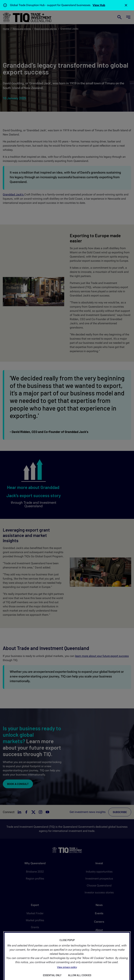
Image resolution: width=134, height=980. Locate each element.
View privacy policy (67, 967)
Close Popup (67, 940)
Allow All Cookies (80, 975)
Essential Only (52, 975)
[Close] (126, 5)
